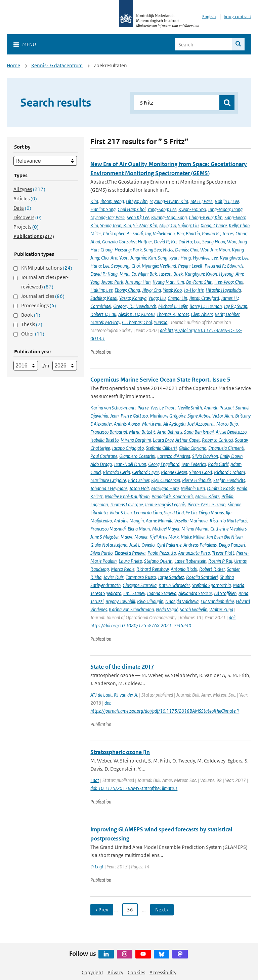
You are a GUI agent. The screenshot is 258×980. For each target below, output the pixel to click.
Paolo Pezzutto (162, 553)
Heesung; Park (128, 250)
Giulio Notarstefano (109, 545)
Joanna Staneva (162, 593)
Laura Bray (163, 440)
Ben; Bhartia (188, 233)
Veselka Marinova (191, 521)
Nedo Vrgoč (167, 609)
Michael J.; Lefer (173, 306)
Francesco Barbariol (109, 432)
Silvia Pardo (101, 553)
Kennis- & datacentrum (57, 65)
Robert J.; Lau (103, 314)
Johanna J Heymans (109, 488)
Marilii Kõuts (207, 496)
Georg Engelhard (164, 464)
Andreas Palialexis (200, 545)
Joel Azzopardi (201, 424)
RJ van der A (125, 695)
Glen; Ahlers (202, 314)
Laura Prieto (130, 561)
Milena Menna (195, 529)
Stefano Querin (158, 561)
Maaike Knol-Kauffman (127, 496)
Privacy (115, 972)
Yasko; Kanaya (133, 298)
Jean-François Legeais (165, 504)
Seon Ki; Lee (138, 217)
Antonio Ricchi (184, 569)
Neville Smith (190, 408)
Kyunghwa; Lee (234, 258)
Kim (94, 201)
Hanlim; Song (103, 209)
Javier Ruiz (114, 577)
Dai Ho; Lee (189, 242)
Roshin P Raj (220, 561)
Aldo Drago (101, 464)
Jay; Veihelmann (160, 233)
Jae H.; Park (201, 201)
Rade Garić (218, 464)
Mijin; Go (168, 225)
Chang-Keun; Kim (206, 217)
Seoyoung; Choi (125, 266)
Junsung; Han (138, 282)
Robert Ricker (212, 569)
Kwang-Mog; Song (169, 217)
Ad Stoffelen (225, 593)
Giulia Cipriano (192, 448)
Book (31, 315)
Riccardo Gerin (116, 472)
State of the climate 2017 (122, 667)
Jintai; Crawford (204, 298)
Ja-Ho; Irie (194, 290)
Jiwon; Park (112, 282)
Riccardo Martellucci (228, 521)
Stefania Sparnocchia (211, 585)
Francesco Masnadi (108, 529)
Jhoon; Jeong (112, 201)
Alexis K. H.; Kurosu (136, 314)
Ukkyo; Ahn (137, 201)
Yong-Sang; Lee (162, 209)
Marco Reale (123, 569)
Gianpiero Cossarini (137, 456)
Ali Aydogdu (174, 424)
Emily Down (231, 456)
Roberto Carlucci (217, 440)
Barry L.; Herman (206, 306)
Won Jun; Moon (215, 250)
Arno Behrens (170, 432)
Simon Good (201, 472)
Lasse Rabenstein (190, 561)
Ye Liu (191, 513)
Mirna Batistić (142, 432)
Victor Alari (223, 416)
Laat (95, 780)
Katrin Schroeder (174, 585)
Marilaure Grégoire (168, 416)
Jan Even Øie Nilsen (225, 537)
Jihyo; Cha (152, 290)
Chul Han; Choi (132, 209)
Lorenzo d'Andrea (174, 456)
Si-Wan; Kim (145, 225)
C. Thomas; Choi (137, 322)
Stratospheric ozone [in (120, 752)
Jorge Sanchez (171, 577)
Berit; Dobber (227, 314)
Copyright (92, 972)
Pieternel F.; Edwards (224, 266)
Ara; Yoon (119, 258)
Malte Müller (193, 537)
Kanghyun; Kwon (201, 274)
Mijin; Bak (147, 274)
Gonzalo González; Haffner (127, 242)
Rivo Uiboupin (150, 601)
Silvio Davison (205, 456)
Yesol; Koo (172, 290)
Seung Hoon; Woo (219, 242)
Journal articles (43, 296)
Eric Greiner (139, 480)
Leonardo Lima (148, 513)
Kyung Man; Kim (168, 282)
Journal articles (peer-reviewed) (45, 282)
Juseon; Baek (171, 274)
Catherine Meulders (228, 529)
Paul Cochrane (104, 456)
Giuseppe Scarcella (140, 585)
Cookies (136, 972)
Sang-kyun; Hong (174, 258)
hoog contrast (238, 17)
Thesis (32, 324)
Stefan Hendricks (229, 480)
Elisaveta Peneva (130, 553)
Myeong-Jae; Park (107, 217)
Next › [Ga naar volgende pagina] (162, 910)
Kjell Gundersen (166, 480)
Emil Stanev (134, 593)
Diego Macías (211, 513)
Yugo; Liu (157, 298)
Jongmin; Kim (143, 258)
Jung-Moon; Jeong (225, 209)
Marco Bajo (227, 424)
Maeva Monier (134, 537)
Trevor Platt (223, 553)
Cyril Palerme (169, 545)
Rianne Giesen (174, 472)
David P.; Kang (104, 274)
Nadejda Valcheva (182, 601)
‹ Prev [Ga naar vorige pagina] (102, 910)
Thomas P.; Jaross (173, 314)
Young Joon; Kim (116, 225)
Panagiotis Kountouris (172, 496)
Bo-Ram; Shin (199, 282)
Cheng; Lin (177, 298)
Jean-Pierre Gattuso (129, 416)
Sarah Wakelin (193, 609)
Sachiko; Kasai (104, 298)
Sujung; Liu (188, 225)
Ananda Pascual (219, 408)
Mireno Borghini (136, 440)
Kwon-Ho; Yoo (192, 209)
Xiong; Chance (214, 225)
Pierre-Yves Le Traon (156, 408)
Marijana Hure (165, 488)
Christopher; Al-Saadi (123, 233)
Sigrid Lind (174, 513)
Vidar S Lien (121, 513)
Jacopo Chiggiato (128, 448)
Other (33, 334)
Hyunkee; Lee (205, 258)
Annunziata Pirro (194, 553)
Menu (29, 44)
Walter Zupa (221, 609)
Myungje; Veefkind (159, 266)
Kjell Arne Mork (164, 537)
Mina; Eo (128, 274)
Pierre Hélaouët (197, 480)
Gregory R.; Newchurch (135, 306)
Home (13, 65)
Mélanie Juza (193, 488)
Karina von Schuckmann (113, 408)
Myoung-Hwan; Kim (169, 201)
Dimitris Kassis (221, 488)
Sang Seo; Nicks (158, 250)
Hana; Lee (100, 266)
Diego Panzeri (232, 545)
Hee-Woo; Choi (229, 282)
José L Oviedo (142, 545)
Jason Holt (139, 488)
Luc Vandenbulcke (217, 601)
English (209, 17)
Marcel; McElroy (105, 322)
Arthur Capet (188, 440)
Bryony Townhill (120, 601)
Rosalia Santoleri (202, 577)
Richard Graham (229, 472)
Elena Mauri (139, 529)
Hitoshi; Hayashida (223, 290)
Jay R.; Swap (235, 306)
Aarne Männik (159, 521)
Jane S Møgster (104, 537)
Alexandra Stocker (195, 593)
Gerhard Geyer (145, 472)
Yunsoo (161, 322)
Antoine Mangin (129, 521)
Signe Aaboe (199, 416)
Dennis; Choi (187, 250)
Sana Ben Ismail (199, 432)
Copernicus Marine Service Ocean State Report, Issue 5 (160, 380)
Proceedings (39, 305)
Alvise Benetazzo (231, 432)
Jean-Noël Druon (130, 464)
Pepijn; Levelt (190, 266)
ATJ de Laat (101, 695)
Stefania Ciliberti (161, 448)
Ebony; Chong (127, 290)
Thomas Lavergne (126, 504)
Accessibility (163, 972)
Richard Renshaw (153, 569)
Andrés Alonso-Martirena (138, 424)
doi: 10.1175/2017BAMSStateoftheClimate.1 (134, 788)
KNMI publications (47, 268)
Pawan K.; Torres (218, 233)
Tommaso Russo (141, 577)
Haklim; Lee (101, 290)
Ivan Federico (194, 464)
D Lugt (97, 867)
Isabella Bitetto (104, 440)
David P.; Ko (165, 242)
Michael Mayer (166, 529)
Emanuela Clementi (226, 448)
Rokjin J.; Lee (227, 201)
